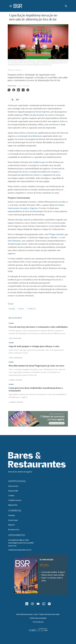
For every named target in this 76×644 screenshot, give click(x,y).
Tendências (31, 309)
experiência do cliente (30, 175)
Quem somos (13, 486)
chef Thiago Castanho (54, 235)
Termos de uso (38, 622)
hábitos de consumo (50, 172)
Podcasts (12, 515)
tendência (37, 162)
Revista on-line (14, 530)
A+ (18, 100)
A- (13, 100)
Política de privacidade (38, 618)
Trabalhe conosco (15, 500)
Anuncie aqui (13, 520)
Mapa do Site (13, 505)
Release (21, 309)
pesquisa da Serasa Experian (38, 112)
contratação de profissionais (30, 136)
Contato (11, 496)
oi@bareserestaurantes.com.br (20, 550)
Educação (12, 309)
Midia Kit (11, 525)
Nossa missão (13, 491)
